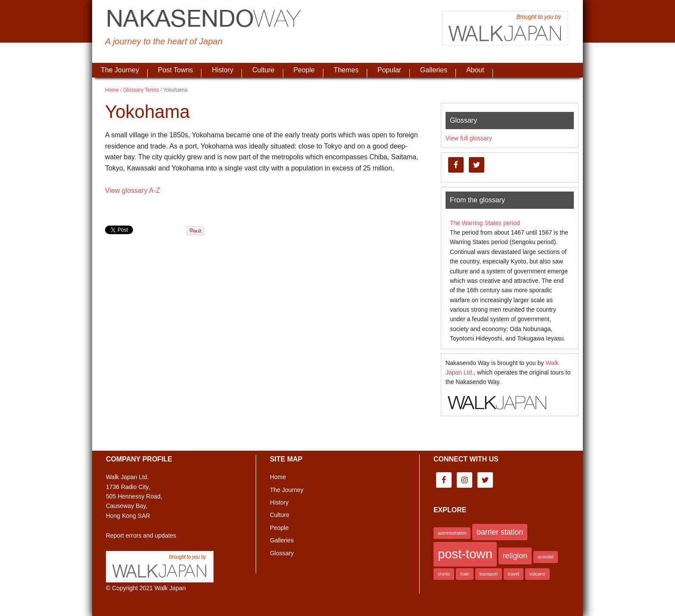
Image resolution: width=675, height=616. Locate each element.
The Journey (287, 490)
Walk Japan (170, 588)
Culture (280, 515)
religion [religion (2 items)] (515, 556)
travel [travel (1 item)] (514, 574)
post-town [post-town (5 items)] (465, 554)
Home (278, 477)
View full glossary (469, 138)
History (279, 502)
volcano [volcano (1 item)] (537, 574)
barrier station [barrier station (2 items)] (500, 532)
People (279, 528)
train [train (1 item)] (465, 574)
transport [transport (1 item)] (489, 574)
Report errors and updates (141, 536)
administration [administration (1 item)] (452, 533)
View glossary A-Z (133, 190)
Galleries (282, 540)
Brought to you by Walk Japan (505, 28)
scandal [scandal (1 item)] (546, 557)
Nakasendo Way (204, 19)
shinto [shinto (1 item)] (444, 574)
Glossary (282, 553)
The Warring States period (485, 223)
